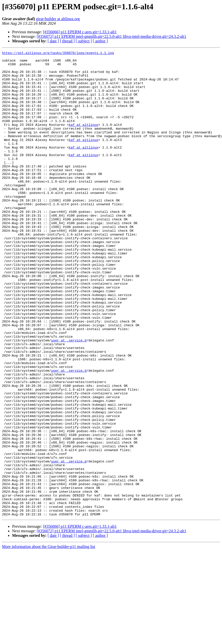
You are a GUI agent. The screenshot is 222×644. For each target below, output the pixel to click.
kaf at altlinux (83, 140)
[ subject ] (84, 41)
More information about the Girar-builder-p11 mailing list (49, 640)
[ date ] (53, 41)
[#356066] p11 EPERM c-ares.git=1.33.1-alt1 (80, 32)
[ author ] (100, 41)
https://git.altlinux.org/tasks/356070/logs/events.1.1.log (58, 53)
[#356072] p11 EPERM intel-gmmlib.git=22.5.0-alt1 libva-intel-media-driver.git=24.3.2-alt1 (112, 36)
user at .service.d (69, 398)
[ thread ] (67, 41)
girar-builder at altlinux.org (58, 19)
